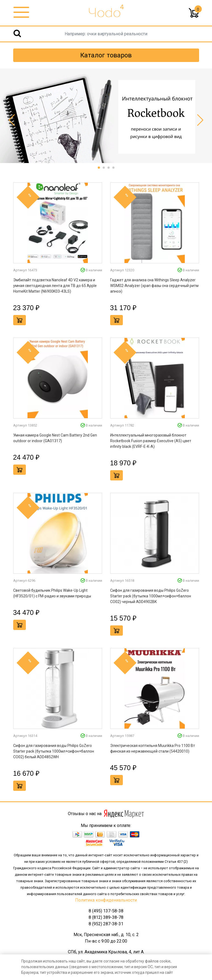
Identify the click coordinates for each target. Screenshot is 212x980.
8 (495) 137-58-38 (106, 911)
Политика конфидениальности (106, 900)
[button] (99, 168)
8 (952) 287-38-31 (106, 924)
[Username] (106, 34)
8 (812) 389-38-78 (106, 917)
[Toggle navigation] (21, 13)
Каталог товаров (106, 55)
